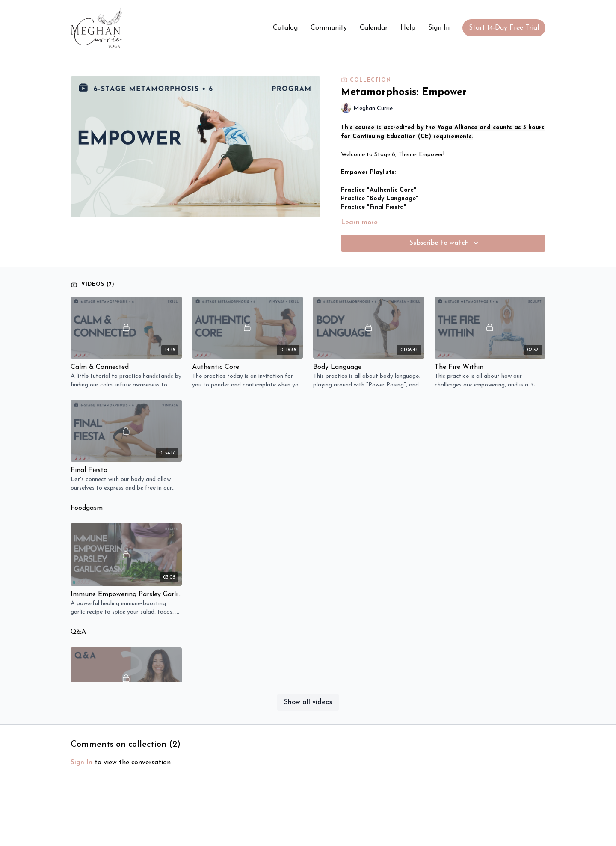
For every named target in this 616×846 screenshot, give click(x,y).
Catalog (285, 28)
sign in (81, 763)
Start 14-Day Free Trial (504, 28)
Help (408, 28)
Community (329, 28)
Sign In (439, 28)
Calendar (374, 28)
